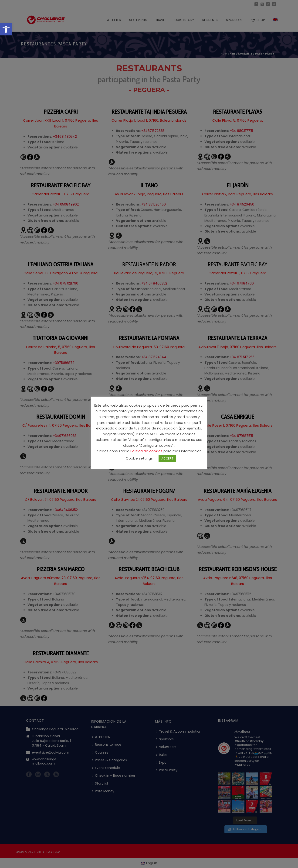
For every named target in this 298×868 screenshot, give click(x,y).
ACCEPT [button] (167, 462)
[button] (6, 29)
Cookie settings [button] (139, 461)
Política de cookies (147, 454)
